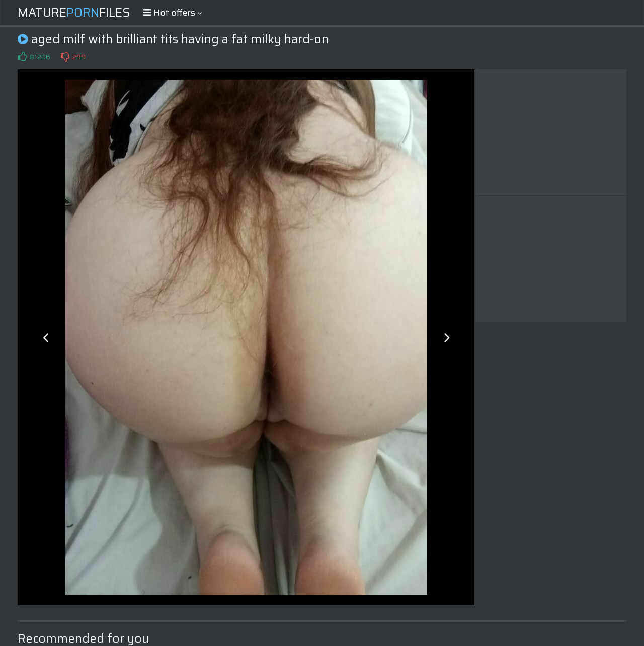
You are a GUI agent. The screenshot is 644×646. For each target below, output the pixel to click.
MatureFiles (74, 13)
